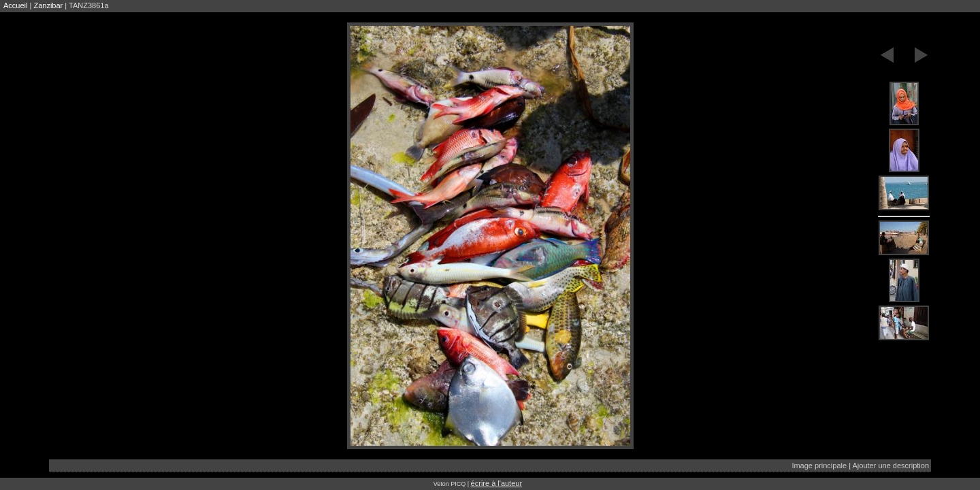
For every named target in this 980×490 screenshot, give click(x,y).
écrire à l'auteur (496, 483)
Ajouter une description (891, 465)
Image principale (819, 465)
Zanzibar (48, 5)
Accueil (15, 5)
